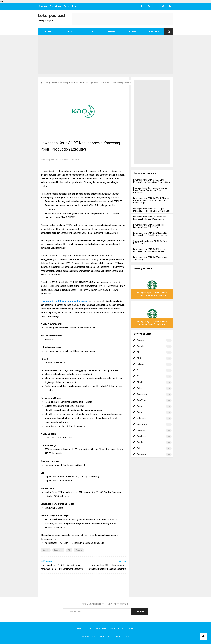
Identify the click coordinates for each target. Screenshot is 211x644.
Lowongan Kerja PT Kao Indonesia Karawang (64, 301)
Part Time (141, 400)
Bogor (140, 406)
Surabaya (141, 436)
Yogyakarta (142, 424)
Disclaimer (56, 6)
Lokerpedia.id (105, 637)
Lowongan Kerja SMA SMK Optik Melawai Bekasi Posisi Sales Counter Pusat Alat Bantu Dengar (151, 201)
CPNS (90, 32)
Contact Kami (71, 6)
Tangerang (142, 394)
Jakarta (141, 364)
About (80, 629)
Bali (139, 448)
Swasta (112, 32)
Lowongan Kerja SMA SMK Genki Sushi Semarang (150, 258)
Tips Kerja (154, 32)
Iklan (89, 629)
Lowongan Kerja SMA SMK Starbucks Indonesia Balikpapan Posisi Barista (150, 218)
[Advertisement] (105, 55)
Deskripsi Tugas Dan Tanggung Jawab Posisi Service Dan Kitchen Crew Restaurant (150, 190)
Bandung (141, 442)
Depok (140, 412)
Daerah (133, 32)
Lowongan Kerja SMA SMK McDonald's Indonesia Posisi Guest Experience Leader (152, 234)
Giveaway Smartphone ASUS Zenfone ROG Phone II (150, 242)
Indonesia (141, 418)
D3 (138, 376)
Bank (69, 32)
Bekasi (140, 388)
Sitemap (43, 6)
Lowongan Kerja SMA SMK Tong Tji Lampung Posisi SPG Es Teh (149, 226)
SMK (139, 352)
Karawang (58, 550)
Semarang (142, 454)
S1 (69, 550)
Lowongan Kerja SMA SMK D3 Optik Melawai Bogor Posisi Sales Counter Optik (152, 181)
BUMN (48, 32)
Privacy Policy (117, 629)
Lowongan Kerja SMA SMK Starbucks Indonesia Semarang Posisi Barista (150, 250)
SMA (139, 358)
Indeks (131, 629)
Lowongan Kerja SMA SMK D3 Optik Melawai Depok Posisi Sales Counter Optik (152, 210)
